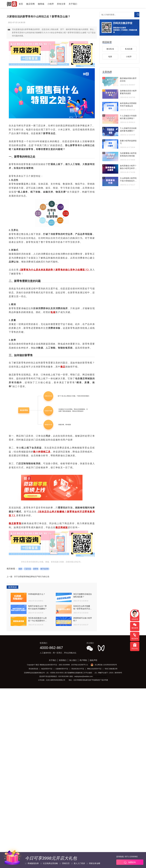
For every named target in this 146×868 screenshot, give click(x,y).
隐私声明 (93, 660)
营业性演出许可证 (78, 669)
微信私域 (110, 49)
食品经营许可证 (47, 669)
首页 (21, 4)
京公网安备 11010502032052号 (106, 665)
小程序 (51, 4)
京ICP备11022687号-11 (80, 665)
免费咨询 (130, 862)
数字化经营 (45, 569)
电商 (20, 569)
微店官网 (30, 4)
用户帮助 (83, 660)
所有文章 (61, 4)
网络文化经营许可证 (94, 669)
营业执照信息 (33, 669)
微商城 (41, 4)
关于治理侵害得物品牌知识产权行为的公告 (32, 577)
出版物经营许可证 (62, 669)
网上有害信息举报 (100, 676)
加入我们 (73, 660)
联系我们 (63, 660)
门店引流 (28, 569)
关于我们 (73, 4)
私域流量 (129, 49)
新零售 (36, 569)
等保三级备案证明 (111, 669)
